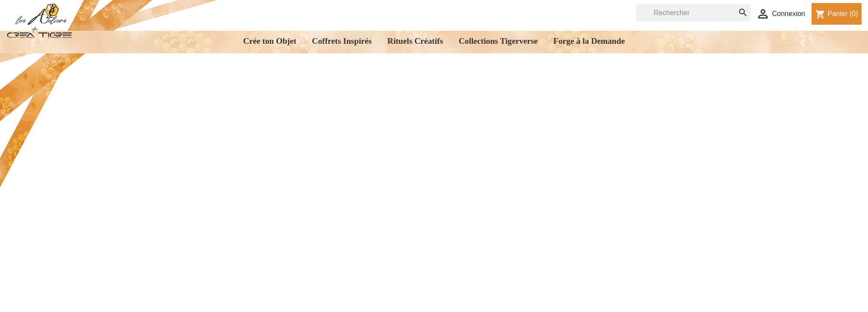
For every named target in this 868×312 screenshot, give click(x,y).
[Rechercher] (694, 13)
